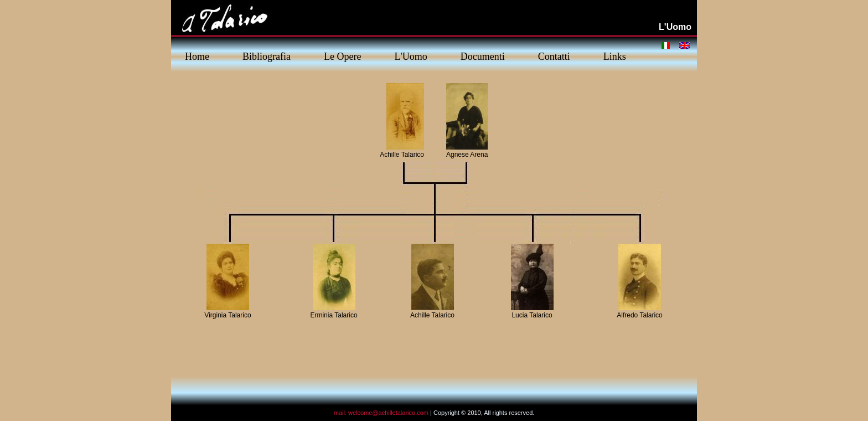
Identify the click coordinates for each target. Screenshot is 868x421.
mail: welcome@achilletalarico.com (381, 413)
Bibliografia (267, 57)
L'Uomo (410, 57)
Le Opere (342, 57)
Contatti (554, 57)
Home (197, 57)
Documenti (483, 57)
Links (615, 57)
